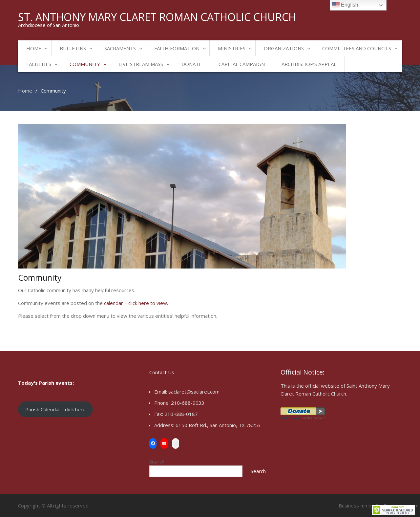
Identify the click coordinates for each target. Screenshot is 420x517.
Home (34, 48)
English (345, 5)
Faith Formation (177, 48)
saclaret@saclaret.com (194, 392)
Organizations (284, 48)
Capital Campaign (242, 64)
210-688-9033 (188, 403)
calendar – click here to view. (136, 303)
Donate (192, 64)
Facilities (39, 64)
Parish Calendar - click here (55, 409)
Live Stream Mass (141, 64)
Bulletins (73, 48)
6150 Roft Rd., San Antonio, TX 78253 (218, 425)
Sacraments (120, 48)
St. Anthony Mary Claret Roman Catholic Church (157, 17)
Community (85, 64)
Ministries (232, 48)
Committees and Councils (357, 48)
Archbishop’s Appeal (309, 64)
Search (157, 462)
